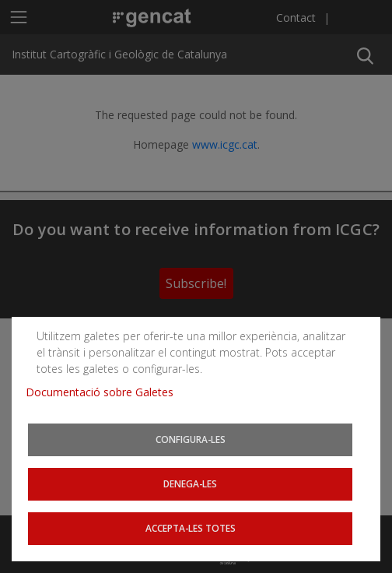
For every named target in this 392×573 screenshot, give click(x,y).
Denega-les (191, 485)
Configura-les (191, 441)
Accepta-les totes (190, 528)
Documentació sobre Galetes (105, 394)
